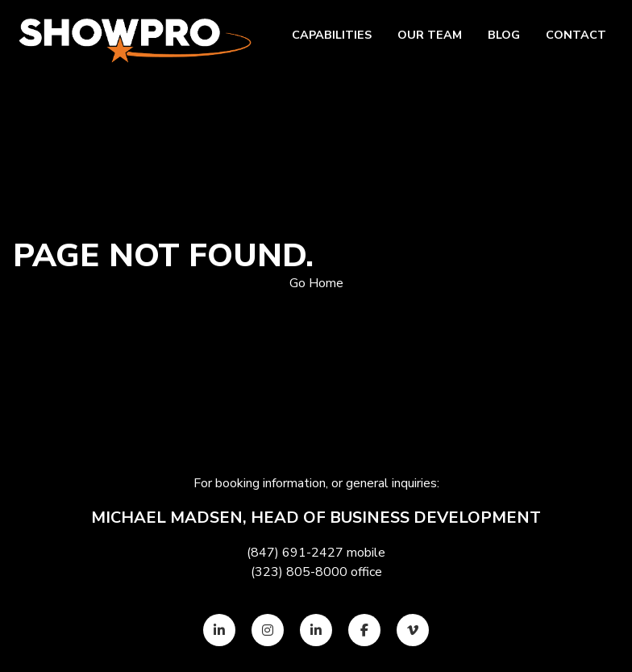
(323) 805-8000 (299, 572)
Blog (504, 35)
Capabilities (332, 35)
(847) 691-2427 (295, 553)
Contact (576, 35)
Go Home (316, 283)
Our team (430, 35)
